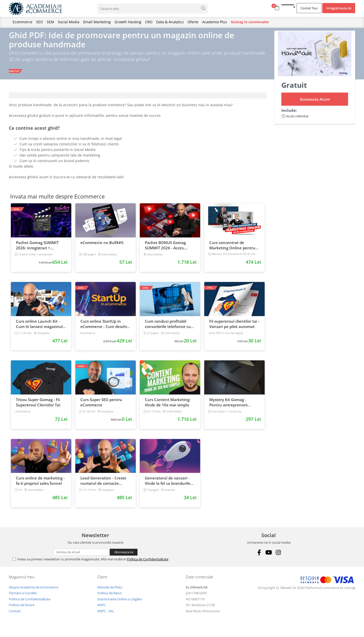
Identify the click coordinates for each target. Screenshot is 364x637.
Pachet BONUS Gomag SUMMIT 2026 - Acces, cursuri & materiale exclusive (165, 250)
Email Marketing (97, 22)
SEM (50, 22)
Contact (15, 616)
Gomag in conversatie (250, 22)
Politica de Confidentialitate (148, 564)
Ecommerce (22, 22)
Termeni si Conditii (23, 598)
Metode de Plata (110, 592)
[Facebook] (259, 557)
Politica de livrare (22, 610)
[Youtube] (269, 557)
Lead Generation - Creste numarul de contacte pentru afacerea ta (103, 486)
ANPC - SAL (106, 616)
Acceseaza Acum (315, 104)
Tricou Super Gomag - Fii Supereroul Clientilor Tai (38, 407)
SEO (40, 22)
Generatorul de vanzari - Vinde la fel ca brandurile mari (168, 486)
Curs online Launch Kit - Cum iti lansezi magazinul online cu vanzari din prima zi (41, 328)
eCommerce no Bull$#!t (102, 247)
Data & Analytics (170, 22)
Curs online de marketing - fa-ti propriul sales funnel (40, 485)
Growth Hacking (128, 22)
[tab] (138, 100)
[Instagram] (278, 557)
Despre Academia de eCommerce (34, 592)
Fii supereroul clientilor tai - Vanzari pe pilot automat (234, 328)
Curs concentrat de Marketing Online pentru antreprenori (232, 250)
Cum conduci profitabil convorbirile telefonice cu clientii (168, 328)
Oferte (193, 22)
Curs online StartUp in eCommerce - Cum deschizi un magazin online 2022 (105, 328)
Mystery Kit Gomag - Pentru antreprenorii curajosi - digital (228, 407)
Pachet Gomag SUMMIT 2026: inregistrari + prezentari (37, 250)
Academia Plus (215, 22)
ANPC (102, 610)
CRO (149, 22)
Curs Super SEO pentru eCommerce (101, 407)
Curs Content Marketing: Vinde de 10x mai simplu (168, 407)
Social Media (69, 22)
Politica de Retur (110, 598)
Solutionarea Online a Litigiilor (120, 604)
